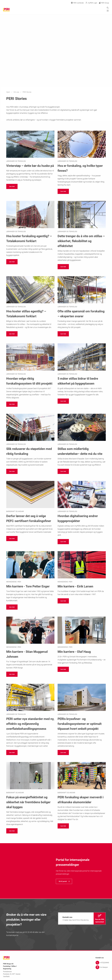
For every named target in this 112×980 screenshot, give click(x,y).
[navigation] (12, 186)
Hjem (8, 92)
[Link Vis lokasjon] (102, 967)
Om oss (17, 92)
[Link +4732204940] (102, 963)
